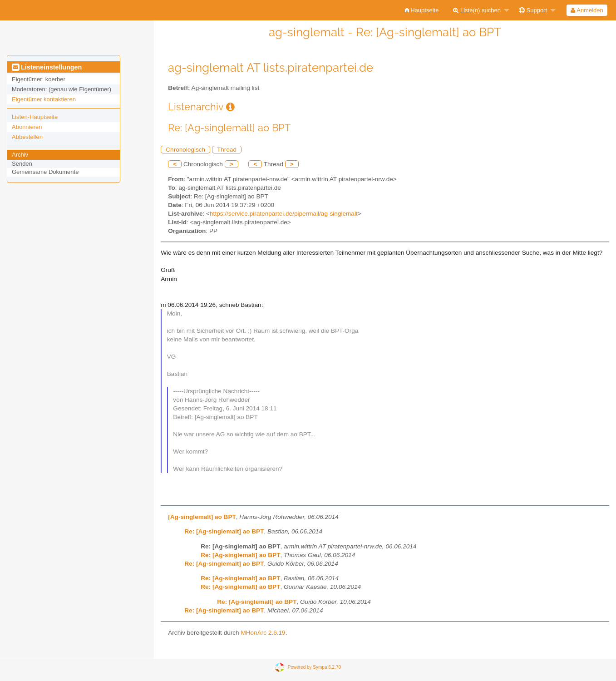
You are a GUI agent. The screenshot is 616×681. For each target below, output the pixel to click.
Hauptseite (422, 10)
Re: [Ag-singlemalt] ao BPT (224, 531)
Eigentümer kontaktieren (44, 99)
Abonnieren (27, 127)
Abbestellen (27, 137)
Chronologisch (185, 150)
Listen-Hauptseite (35, 117)
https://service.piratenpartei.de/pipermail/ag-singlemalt (284, 214)
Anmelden (587, 10)
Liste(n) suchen (477, 10)
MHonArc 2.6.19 (263, 633)
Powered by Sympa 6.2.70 (314, 667)
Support (533, 10)
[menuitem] (422, 10)
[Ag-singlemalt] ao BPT (202, 517)
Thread (227, 150)
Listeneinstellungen (47, 67)
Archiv (20, 155)
